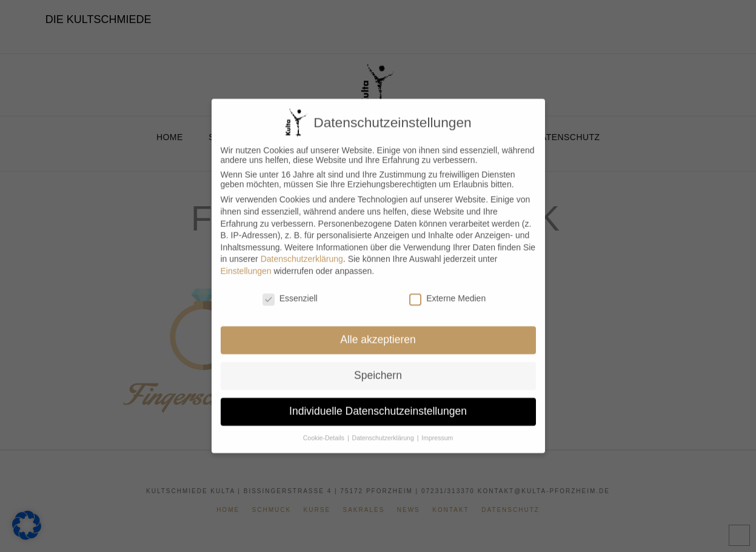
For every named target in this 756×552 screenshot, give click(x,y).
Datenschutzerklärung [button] (384, 428)
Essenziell (290, 288)
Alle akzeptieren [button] (378, 329)
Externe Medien (447, 288)
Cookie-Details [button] (325, 428)
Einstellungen (246, 261)
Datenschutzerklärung (302, 249)
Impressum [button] (437, 428)
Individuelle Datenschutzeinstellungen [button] (378, 401)
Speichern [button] (378, 365)
